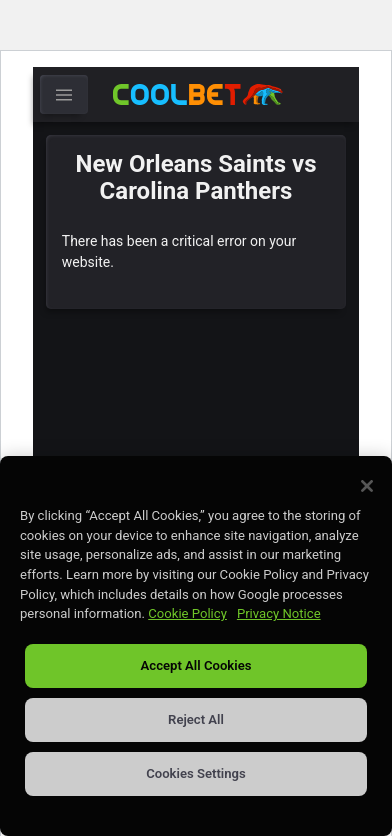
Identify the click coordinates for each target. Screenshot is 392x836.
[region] (196, 646)
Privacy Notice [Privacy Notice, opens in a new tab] (279, 613)
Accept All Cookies (196, 665)
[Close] (367, 486)
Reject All (196, 719)
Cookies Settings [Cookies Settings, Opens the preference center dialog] (196, 773)
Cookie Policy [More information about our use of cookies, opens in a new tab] (187, 613)
